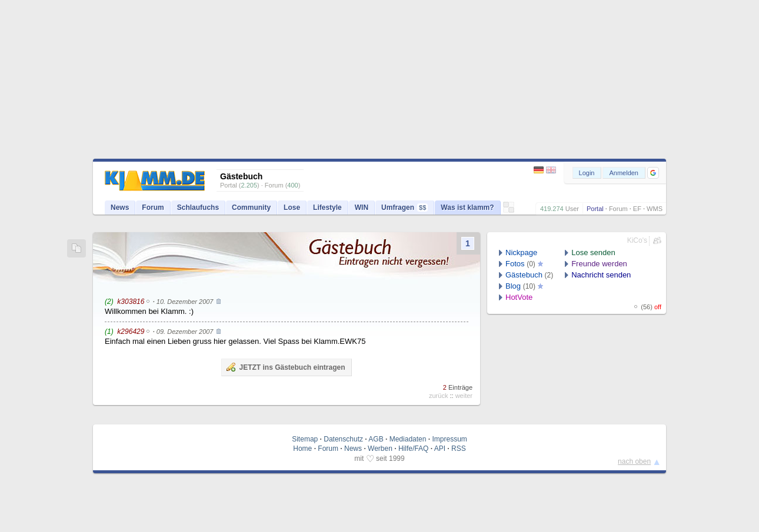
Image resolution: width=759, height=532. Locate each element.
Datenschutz (343, 439)
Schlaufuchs (198, 208)
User (572, 209)
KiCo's (637, 240)
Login (587, 173)
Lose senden (593, 252)
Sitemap (305, 439)
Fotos (515, 264)
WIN (362, 208)
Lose (292, 208)
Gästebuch (524, 275)
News (120, 208)
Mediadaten (408, 439)
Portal (595, 209)
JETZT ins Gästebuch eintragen (285, 367)
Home (302, 449)
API (440, 449)
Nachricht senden (601, 275)
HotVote (519, 297)
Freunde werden (599, 264)
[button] (653, 173)
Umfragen (405, 208)
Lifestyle (327, 208)
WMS (655, 209)
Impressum (449, 439)
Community (251, 208)
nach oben (634, 461)
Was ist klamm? (467, 208)
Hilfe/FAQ (413, 449)
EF (637, 209)
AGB (376, 439)
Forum (618, 209)
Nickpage (521, 252)
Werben (380, 449)
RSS (459, 449)
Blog (513, 286)
